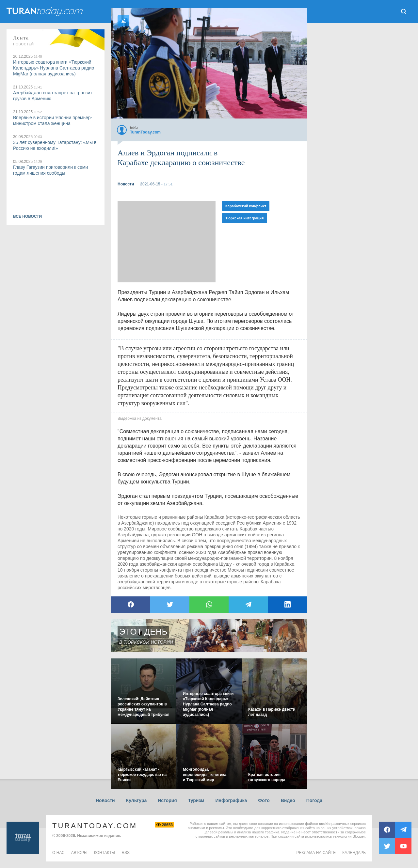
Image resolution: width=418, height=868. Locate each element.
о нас (58, 853)
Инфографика (231, 800)
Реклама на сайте (316, 853)
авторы (79, 853)
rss (126, 853)
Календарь (354, 853)
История (167, 800)
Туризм (196, 800)
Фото (264, 800)
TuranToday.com (95, 826)
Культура (137, 800)
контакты (105, 853)
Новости (105, 800)
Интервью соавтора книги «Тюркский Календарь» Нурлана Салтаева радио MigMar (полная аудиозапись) (54, 68)
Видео (288, 800)
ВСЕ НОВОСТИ (27, 216)
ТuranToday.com (45, 11)
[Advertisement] (167, 242)
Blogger (359, 836)
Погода (314, 800)
